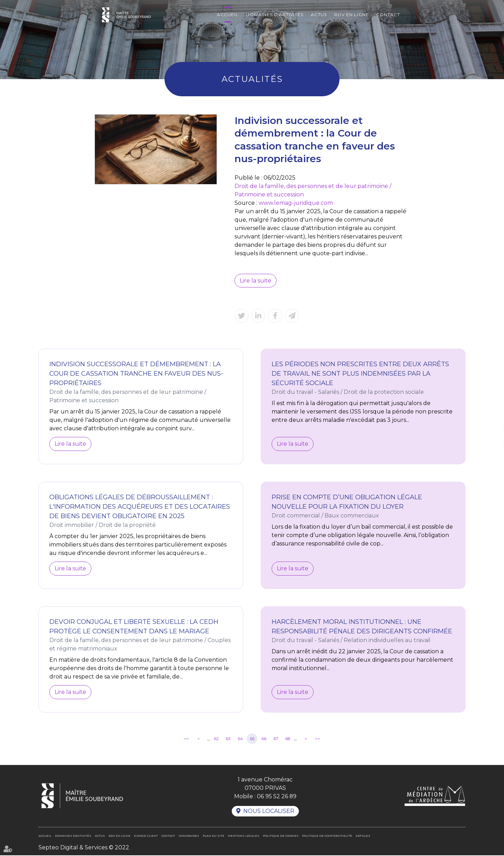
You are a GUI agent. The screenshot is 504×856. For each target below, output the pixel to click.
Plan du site (213, 836)
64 (240, 739)
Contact (388, 15)
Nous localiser (269, 812)
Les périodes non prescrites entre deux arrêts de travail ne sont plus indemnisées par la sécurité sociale (360, 374)
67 (276, 739)
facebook (490, 414)
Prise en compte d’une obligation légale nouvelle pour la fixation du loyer (347, 502)
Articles (363, 836)
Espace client (146, 836)
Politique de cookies (281, 836)
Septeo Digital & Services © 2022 (84, 848)
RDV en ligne (352, 15)
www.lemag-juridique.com (296, 203)
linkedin (490, 428)
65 (252, 739)
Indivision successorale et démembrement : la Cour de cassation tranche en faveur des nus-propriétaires (136, 374)
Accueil (228, 15)
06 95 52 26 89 (276, 797)
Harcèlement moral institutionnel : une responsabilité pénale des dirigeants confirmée (362, 627)
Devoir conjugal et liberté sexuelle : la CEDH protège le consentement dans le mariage (134, 627)
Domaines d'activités (275, 15)
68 (288, 739)
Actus (319, 15)
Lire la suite (255, 281)
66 (264, 739)
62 (216, 739)
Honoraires (189, 836)
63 (228, 739)
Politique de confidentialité (327, 836)
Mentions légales (244, 836)
